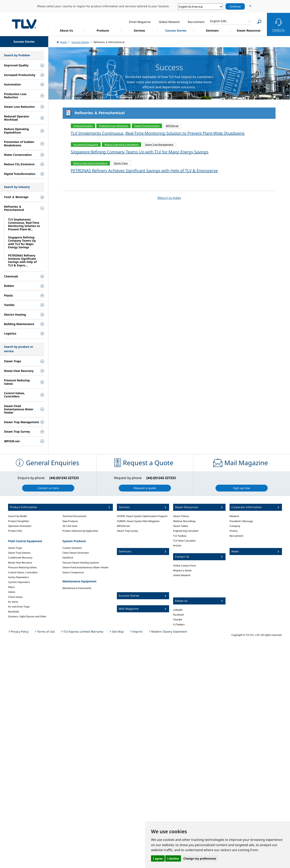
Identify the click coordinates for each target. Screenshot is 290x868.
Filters (11, 587)
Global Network (182, 575)
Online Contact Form (185, 566)
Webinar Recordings (184, 521)
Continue (235, 6)
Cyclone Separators (19, 582)
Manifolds (14, 612)
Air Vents (13, 602)
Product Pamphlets (19, 521)
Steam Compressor (73, 572)
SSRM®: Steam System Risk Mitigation (138, 521)
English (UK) (218, 21)
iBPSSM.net (123, 526)
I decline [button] (173, 858)
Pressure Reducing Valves (22, 567)
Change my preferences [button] (200, 858)
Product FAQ (15, 531)
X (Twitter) (179, 624)
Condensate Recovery (20, 558)
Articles (177, 545)
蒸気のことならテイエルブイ (24, 24)
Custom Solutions (72, 548)
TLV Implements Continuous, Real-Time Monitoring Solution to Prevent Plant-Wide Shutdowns (158, 133)
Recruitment (236, 536)
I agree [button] (158, 858)
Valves (12, 592)
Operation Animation (20, 526)
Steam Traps (15, 548)
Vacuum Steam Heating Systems (81, 563)
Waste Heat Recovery (20, 563)
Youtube (178, 619)
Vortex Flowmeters (18, 577)
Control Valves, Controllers (23, 572)
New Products (70, 521)
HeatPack (68, 558)
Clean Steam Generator (76, 553)
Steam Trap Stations (19, 553)
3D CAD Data (70, 526)
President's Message (241, 521)
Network (234, 516)
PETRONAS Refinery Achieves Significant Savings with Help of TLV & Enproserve (144, 171)
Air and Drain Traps (19, 607)
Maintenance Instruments (77, 588)
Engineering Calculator (186, 531)
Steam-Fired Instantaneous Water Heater (86, 567)
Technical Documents (74, 516)
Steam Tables (181, 526)
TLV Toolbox (180, 536)
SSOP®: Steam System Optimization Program (142, 516)
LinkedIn (178, 610)
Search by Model (17, 516)
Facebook (178, 615)
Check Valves (15, 597)
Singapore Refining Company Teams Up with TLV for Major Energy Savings (140, 152)
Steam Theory (181, 516)
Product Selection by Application (80, 531)
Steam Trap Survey (127, 531)
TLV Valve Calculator (184, 541)
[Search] (259, 22)
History (234, 531)
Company (235, 526)
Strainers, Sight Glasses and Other (27, 616)
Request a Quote (182, 570)
